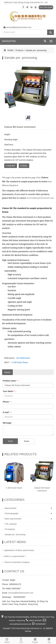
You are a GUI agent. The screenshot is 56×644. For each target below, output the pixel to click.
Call (21, 640)
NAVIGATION (9, 41)
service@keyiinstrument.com (17, 27)
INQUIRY (11, 166)
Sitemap (28, 631)
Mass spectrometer (13, 519)
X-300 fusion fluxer (20, 362)
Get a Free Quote (46, 7)
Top (49, 640)
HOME (10, 50)
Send (10, 441)
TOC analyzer (11, 524)
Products (19, 50)
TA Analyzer (10, 529)
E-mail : (7, 412)
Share (7, 640)
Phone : (7, 402)
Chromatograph (11, 513)
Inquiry (35, 640)
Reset (27, 441)
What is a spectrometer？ (15, 556)
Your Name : (9, 391)
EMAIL (24, 166)
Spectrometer (11, 508)
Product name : (11, 381)
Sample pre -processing (36, 50)
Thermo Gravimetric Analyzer (17, 562)
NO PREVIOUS (23, 358)
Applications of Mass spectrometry (19, 550)
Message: (7, 423)
